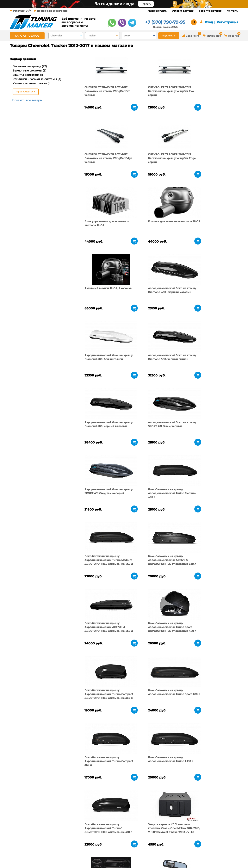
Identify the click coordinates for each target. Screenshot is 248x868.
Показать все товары (27, 100)
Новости (56, 857)
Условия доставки (183, 11)
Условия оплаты (157, 11)
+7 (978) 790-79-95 (165, 22)
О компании (59, 848)
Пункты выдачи (61, 852)
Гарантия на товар (210, 11)
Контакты (232, 11)
